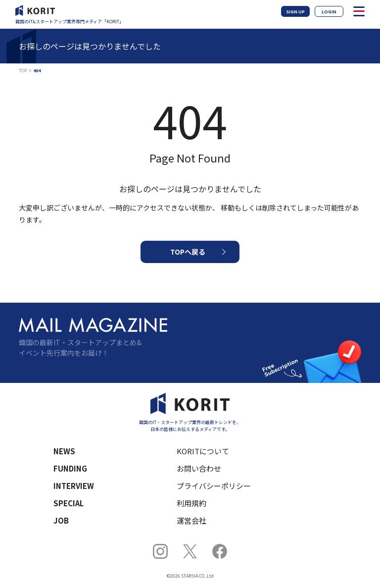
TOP (23, 71)
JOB (61, 520)
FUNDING (70, 468)
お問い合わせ (199, 468)
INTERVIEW (74, 486)
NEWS (64, 451)
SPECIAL (69, 503)
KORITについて (203, 451)
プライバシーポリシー (214, 486)
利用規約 (191, 503)
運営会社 (191, 520)
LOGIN (329, 12)
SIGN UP (295, 12)
